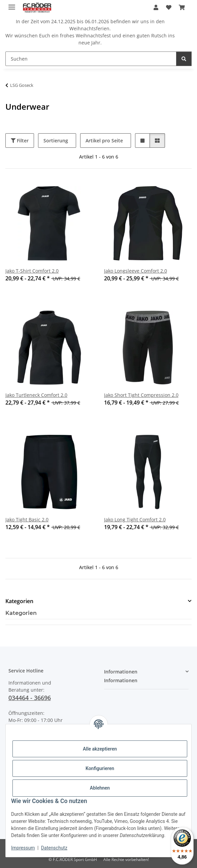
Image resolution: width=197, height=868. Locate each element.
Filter (20, 141)
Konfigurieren (100, 768)
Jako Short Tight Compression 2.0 (141, 395)
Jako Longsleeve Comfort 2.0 (136, 271)
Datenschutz (54, 848)
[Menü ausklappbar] (12, 4)
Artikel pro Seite (104, 141)
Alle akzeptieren (100, 749)
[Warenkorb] (182, 7)
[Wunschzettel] (168, 7)
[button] (156, 7)
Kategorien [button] (19, 601)
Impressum (23, 848)
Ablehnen (100, 788)
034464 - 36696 (30, 698)
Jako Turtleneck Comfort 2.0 (36, 395)
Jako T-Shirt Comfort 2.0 (32, 271)
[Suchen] (91, 59)
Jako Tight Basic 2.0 (27, 519)
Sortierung (56, 141)
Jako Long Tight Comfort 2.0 (135, 519)
